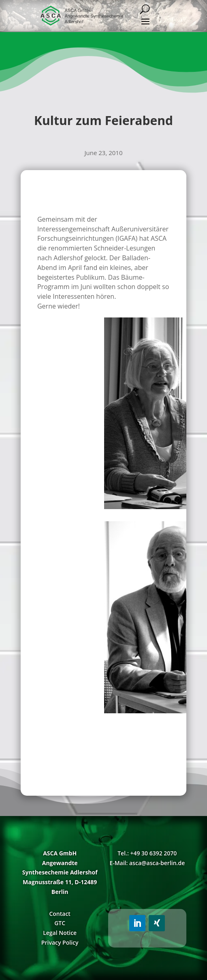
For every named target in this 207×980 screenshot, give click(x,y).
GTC (60, 923)
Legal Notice (60, 933)
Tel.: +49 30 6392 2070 (147, 853)
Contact (60, 914)
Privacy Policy (60, 942)
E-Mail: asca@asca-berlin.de (147, 863)
